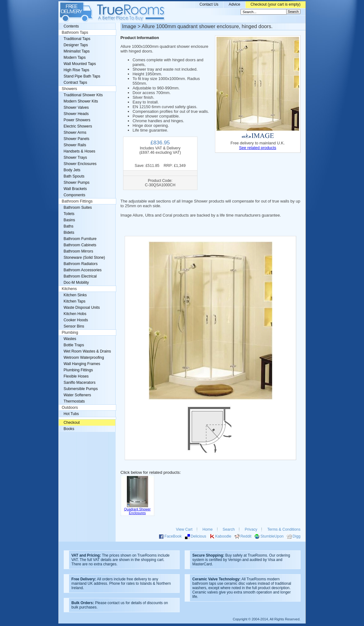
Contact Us (209, 4)
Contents (71, 26)
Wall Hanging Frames (82, 364)
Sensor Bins (74, 326)
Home (208, 529)
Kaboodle (223, 536)
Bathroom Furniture (80, 239)
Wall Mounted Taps (80, 64)
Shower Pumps (77, 183)
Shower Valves (76, 108)
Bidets (69, 233)
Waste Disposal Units (82, 308)
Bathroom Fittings (77, 201)
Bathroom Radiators (81, 264)
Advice (234, 4)
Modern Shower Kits (81, 101)
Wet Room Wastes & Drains (87, 351)
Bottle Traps (74, 345)
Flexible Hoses (76, 376)
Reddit (246, 536)
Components (75, 195)
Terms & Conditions (284, 529)
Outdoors (70, 408)
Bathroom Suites (78, 208)
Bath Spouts (74, 176)
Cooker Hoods (76, 320)
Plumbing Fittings (78, 370)
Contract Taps (75, 83)
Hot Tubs (71, 414)
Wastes (70, 339)
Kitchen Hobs (75, 314)
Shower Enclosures (80, 164)
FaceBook (173, 536)
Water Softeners (77, 395)
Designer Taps (76, 45)
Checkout (72, 423)
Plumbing (70, 333)
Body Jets (72, 170)
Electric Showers (78, 126)
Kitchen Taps (75, 301)
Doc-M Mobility (76, 283)
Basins (70, 220)
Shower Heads (76, 114)
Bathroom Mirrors (79, 251)
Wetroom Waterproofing (84, 358)
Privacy (251, 529)
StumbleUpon (272, 536)
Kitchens (69, 289)
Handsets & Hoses (80, 151)
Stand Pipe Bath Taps (82, 76)
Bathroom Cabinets (80, 245)
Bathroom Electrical (80, 276)
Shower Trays (75, 158)
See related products (258, 148)
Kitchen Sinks (75, 295)
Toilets (69, 214)
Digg (296, 536)
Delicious (198, 536)
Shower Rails (75, 145)
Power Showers (77, 120)
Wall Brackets (75, 189)
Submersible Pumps (81, 389)
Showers (70, 89)
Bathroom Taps (75, 33)
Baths (69, 226)
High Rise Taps (77, 70)
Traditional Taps (77, 39)
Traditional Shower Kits (83, 95)
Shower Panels (77, 139)
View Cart (184, 529)
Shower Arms (75, 133)
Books (69, 429)
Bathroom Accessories (83, 270)
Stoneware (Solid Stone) (85, 258)
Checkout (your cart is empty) (276, 4)
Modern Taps (75, 58)
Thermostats (74, 401)
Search (229, 529)
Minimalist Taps (77, 51)
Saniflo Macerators (80, 383)
